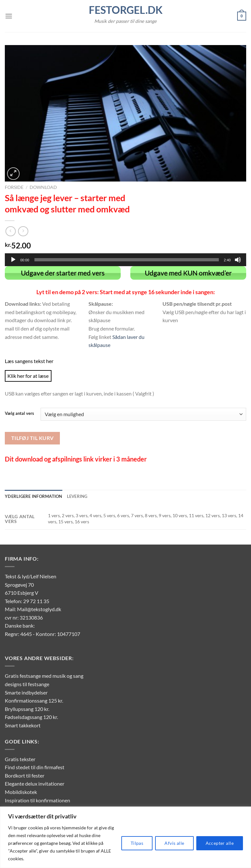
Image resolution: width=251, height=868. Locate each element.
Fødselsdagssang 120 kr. (31, 717)
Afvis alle (174, 843)
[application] (126, 260)
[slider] (127, 260)
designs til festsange (27, 684)
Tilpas (137, 843)
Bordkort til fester (25, 775)
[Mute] (238, 260)
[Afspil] (13, 260)
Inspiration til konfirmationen (37, 800)
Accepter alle (220, 843)
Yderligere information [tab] (34, 496)
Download (43, 187)
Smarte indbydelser (26, 692)
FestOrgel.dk (126, 10)
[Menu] (9, 16)
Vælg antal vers (19, 413)
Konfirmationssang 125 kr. (34, 700)
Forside (14, 187)
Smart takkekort (23, 725)
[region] (126, 837)
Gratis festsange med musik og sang (44, 676)
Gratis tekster (20, 759)
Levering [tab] (77, 496)
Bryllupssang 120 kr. (27, 709)
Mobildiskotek (21, 792)
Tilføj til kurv (33, 438)
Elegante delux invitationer (35, 784)
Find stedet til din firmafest (35, 767)
